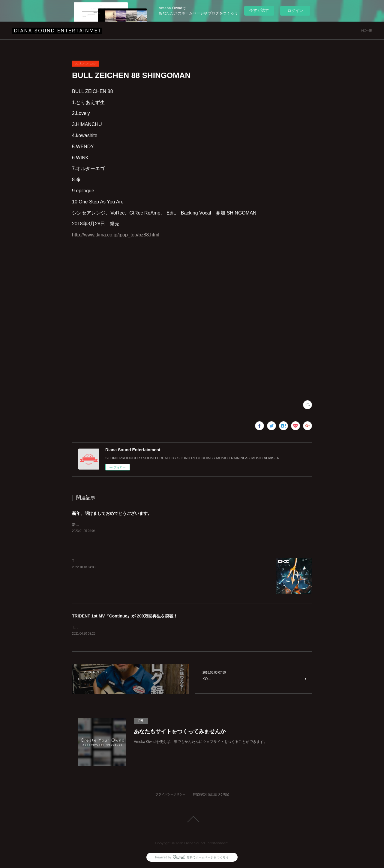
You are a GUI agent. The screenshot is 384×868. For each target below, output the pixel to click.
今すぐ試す (259, 10)
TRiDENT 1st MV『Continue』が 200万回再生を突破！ (125, 616)
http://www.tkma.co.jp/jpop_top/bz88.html (116, 235)
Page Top (192, 819)
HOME (367, 31)
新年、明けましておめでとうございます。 (112, 513)
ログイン (295, 11)
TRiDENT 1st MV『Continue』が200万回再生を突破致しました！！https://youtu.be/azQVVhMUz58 (152, 628)
